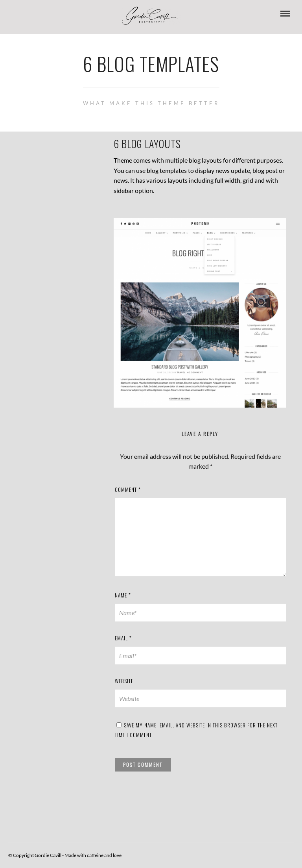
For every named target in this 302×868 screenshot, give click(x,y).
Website (124, 681)
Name (123, 595)
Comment (128, 490)
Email (123, 638)
